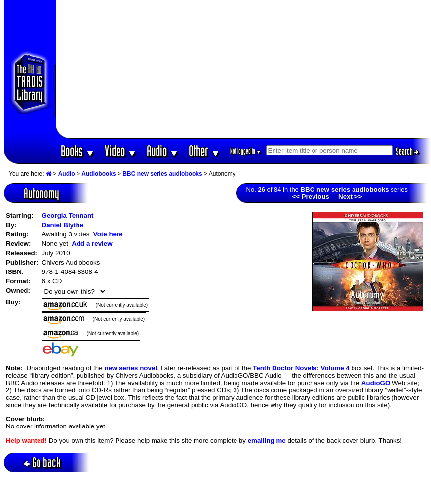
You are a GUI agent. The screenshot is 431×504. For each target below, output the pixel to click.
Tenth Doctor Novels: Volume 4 (301, 368)
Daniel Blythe (63, 225)
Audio (163, 151)
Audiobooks (98, 174)
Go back (42, 462)
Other (204, 151)
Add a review (92, 244)
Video (121, 151)
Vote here (108, 234)
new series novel (131, 368)
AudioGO (376, 383)
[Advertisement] (243, 69)
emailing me (267, 441)
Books (78, 151)
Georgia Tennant (68, 215)
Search (407, 151)
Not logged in (246, 151)
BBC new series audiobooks (162, 174)
